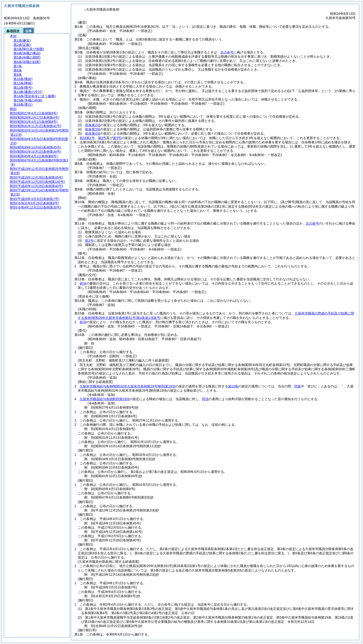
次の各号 (227, 52)
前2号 (89, 241)
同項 (205, 399)
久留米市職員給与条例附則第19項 (127, 386)
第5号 (117, 138)
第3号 (102, 138)
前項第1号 (87, 138)
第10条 (233, 386)
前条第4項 (93, 133)
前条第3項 (93, 129)
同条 (298, 386)
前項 (83, 283)
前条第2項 (93, 125)
